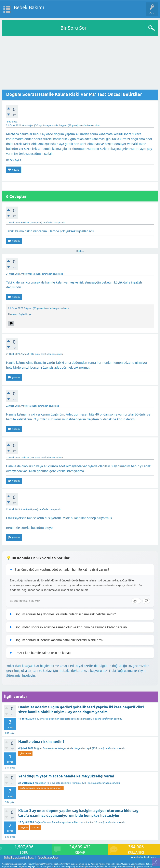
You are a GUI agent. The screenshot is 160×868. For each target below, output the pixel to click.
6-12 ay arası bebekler (47, 719)
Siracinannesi (83, 719)
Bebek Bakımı (29, 7)
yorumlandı (62, 308)
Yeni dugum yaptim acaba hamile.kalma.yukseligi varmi (66, 776)
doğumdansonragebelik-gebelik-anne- (41, 788)
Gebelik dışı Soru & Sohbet (19, 857)
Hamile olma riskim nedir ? (41, 742)
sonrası (36, 827)
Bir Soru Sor (74, 28)
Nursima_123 (79, 783)
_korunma (25, 753)
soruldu (95, 126)
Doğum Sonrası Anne (46, 748)
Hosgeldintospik (83, 748)
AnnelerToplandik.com (144, 857)
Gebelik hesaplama (48, 857)
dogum (24, 827)
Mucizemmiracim (83, 822)
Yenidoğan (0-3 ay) (32, 126)
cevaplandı (59, 223)
